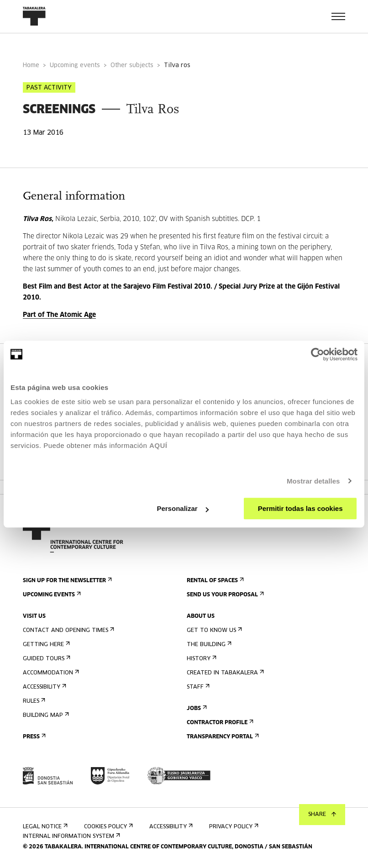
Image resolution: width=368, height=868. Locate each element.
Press (33, 737)
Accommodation (50, 673)
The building (208, 644)
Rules (33, 701)
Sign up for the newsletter (66, 581)
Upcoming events (75, 66)
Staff (197, 687)
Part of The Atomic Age (59, 315)
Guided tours (46, 659)
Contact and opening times (68, 630)
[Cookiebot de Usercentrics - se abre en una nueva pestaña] (318, 354)
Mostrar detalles (313, 481)
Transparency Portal (222, 737)
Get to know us (213, 630)
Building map (45, 715)
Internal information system (71, 836)
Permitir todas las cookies (300, 508)
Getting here (45, 644)
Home (31, 66)
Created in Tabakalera (224, 673)
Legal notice (44, 827)
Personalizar (182, 508)
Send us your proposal (224, 595)
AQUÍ (158, 445)
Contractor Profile (219, 723)
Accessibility (44, 687)
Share (322, 815)
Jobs (196, 708)
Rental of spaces (214, 581)
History (201, 659)
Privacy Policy (233, 827)
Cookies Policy (108, 827)
